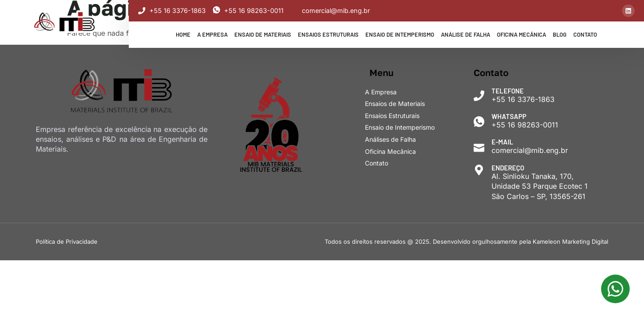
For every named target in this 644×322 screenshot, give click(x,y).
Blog (560, 34)
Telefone (508, 91)
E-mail (503, 142)
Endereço (508, 168)
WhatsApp (509, 116)
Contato (585, 34)
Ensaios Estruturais (328, 34)
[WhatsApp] (479, 121)
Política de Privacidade (67, 241)
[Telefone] (479, 96)
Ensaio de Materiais (263, 34)
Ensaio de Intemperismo (400, 34)
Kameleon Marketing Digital (570, 241)
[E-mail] (479, 147)
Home (183, 34)
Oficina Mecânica (521, 34)
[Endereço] (479, 170)
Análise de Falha (466, 34)
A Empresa (212, 34)
